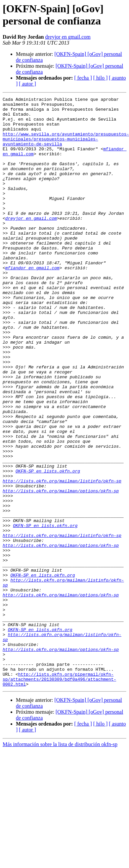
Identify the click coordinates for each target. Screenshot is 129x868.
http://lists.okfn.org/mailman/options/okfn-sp (61, 570)
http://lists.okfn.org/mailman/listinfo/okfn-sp (62, 558)
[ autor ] (27, 84)
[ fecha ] (83, 78)
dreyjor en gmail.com (68, 37)
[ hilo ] (101, 78)
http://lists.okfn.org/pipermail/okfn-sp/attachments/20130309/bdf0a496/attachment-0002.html (59, 796)
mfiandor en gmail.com (32, 302)
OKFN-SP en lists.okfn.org (48, 546)
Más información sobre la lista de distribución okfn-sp (60, 862)
